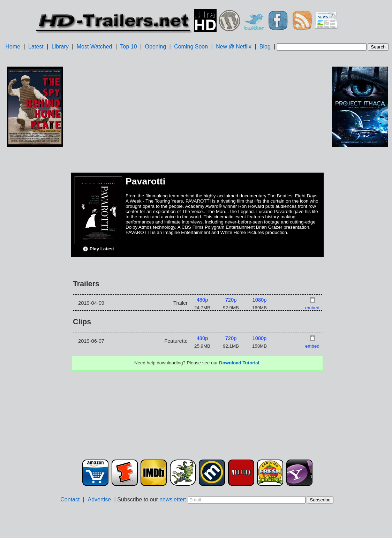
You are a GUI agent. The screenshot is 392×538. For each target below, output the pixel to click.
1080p (260, 300)
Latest (36, 47)
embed (312, 308)
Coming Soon (191, 47)
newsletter (172, 499)
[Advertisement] (35, 258)
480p (202, 300)
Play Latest (98, 249)
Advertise (99, 499)
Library (60, 47)
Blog (265, 47)
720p (231, 300)
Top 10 (129, 47)
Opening (156, 47)
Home (13, 47)
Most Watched (95, 47)
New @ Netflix (234, 47)
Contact (70, 499)
